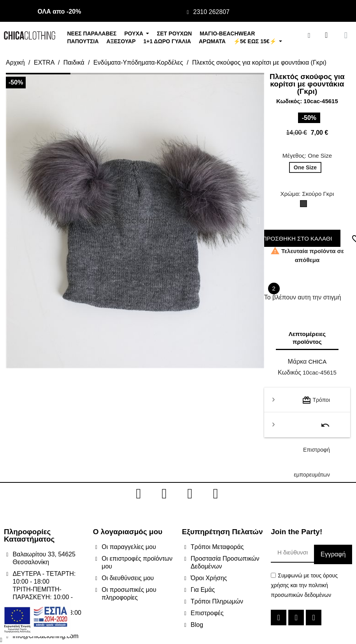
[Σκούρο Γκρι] (305, 206)
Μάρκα (297, 362)
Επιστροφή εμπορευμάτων (312, 429)
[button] (11, 221)
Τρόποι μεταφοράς (316, 404)
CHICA (317, 362)
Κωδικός (289, 372)
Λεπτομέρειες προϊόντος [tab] (307, 338)
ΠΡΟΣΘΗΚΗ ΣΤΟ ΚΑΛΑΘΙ (295, 238)
